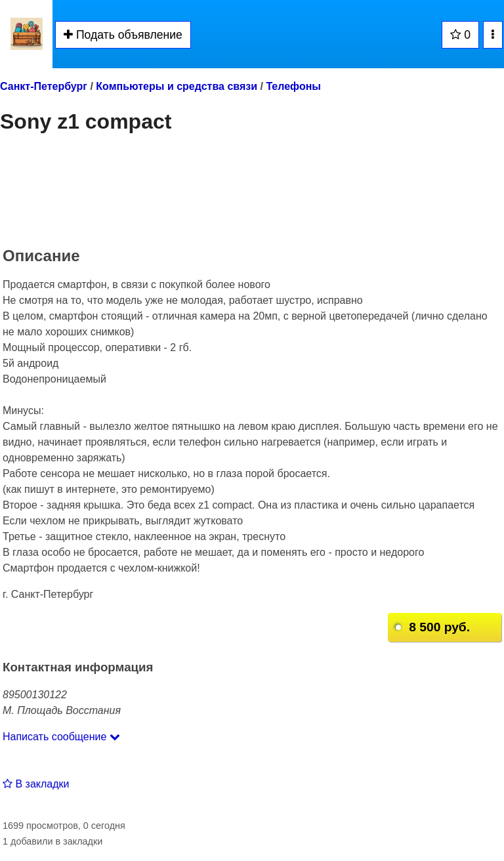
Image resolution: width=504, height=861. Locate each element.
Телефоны (293, 86)
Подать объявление (123, 35)
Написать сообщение (61, 737)
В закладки (36, 784)
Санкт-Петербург (44, 86)
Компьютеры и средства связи (177, 86)
